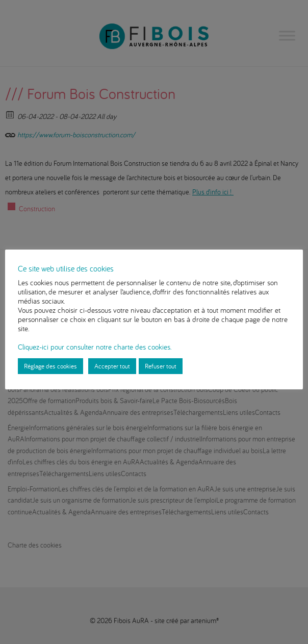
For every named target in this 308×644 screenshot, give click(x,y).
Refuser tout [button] (161, 366)
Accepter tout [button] (112, 366)
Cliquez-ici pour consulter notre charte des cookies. (95, 347)
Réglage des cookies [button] (50, 366)
